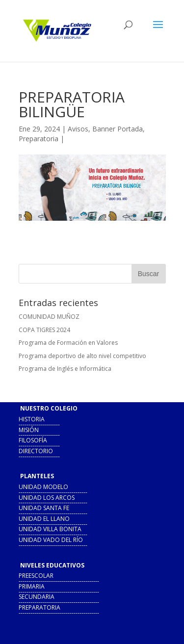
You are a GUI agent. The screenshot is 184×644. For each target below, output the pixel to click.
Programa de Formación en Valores (68, 343)
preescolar (36, 576)
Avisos (78, 129)
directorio (36, 451)
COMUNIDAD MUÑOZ (49, 317)
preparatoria (39, 607)
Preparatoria (39, 139)
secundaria (37, 597)
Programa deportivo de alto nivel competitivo (82, 356)
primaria (32, 586)
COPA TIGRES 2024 (44, 330)
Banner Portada (118, 129)
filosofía (33, 440)
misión (29, 430)
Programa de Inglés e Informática (65, 369)
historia (32, 419)
